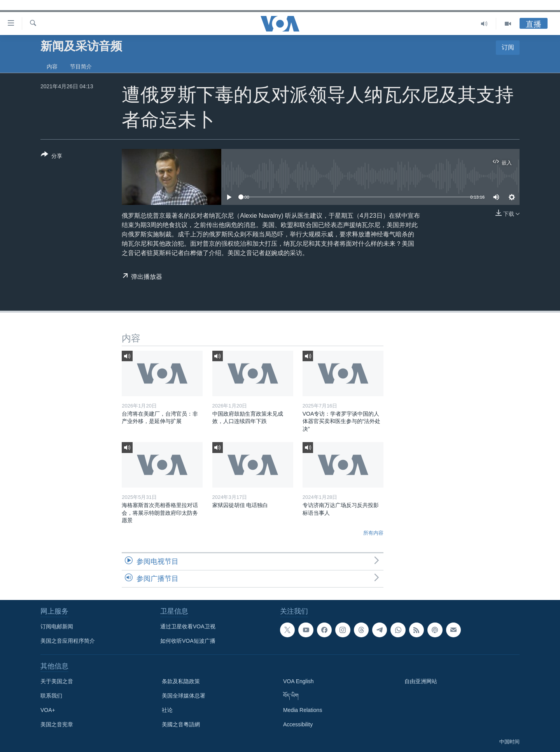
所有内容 (373, 533)
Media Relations (303, 710)
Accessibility (298, 724)
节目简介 (81, 66)
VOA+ (48, 710)
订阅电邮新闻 (57, 626)
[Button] (52, 157)
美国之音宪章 (57, 724)
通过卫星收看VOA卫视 (188, 626)
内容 (52, 66)
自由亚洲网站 (421, 681)
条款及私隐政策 (181, 681)
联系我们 (51, 696)
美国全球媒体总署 (184, 696)
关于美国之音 (57, 681)
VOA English (298, 681)
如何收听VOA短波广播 (188, 641)
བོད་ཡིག (291, 696)
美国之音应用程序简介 (68, 641)
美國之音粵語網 (181, 724)
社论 (167, 710)
